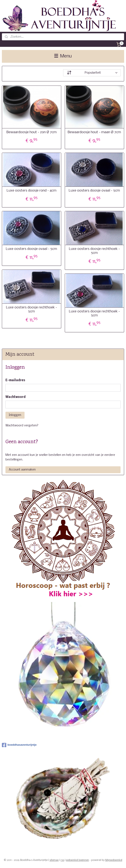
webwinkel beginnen (77, 860)
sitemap (54, 860)
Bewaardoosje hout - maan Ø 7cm (94, 132)
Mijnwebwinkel (114, 860)
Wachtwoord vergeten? (22, 426)
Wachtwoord (16, 397)
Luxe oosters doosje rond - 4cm (32, 191)
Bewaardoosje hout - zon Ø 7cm (32, 132)
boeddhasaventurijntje (19, 745)
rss (62, 860)
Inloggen (15, 415)
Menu (63, 56)
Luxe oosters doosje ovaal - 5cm (94, 191)
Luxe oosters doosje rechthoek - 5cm (94, 251)
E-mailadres (15, 380)
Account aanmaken (22, 470)
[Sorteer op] (92, 73)
